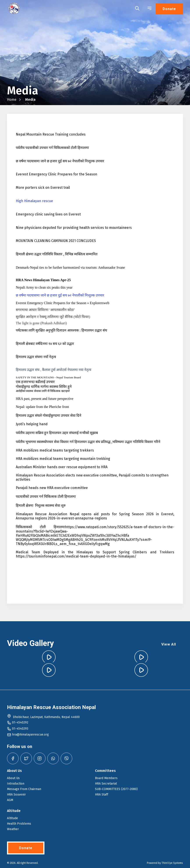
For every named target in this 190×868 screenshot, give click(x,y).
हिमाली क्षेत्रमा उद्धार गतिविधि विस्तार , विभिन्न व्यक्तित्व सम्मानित (57, 254)
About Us (13, 778)
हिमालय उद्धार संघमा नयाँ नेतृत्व (36, 357)
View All (169, 644)
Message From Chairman (24, 789)
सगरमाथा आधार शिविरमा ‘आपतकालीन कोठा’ (45, 310)
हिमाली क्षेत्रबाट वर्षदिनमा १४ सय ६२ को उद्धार (45, 344)
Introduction (16, 784)
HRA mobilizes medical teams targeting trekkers (55, 450)
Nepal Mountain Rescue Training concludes (51, 134)
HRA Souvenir (16, 795)
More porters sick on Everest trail (43, 188)
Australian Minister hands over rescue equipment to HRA (62, 467)
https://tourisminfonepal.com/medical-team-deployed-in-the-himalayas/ (76, 556)
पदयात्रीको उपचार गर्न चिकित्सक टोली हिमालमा (46, 497)
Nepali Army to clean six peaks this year (44, 287)
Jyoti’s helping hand (32, 424)
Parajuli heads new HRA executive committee (52, 488)
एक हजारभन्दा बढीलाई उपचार (35, 382)
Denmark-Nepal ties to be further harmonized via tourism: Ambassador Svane (70, 267)
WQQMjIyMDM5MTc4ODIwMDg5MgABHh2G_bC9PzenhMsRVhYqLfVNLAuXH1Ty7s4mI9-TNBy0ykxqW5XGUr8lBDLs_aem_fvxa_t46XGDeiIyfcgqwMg (84, 542)
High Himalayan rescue (34, 201)
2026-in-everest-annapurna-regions (77, 518)
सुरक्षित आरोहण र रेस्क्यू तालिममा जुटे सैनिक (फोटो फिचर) (53, 317)
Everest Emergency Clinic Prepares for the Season (56, 174)
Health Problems (19, 824)
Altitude (12, 818)
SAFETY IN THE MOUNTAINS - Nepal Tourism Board (48, 377)
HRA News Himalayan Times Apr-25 (43, 280)
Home (12, 100)
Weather (13, 829)
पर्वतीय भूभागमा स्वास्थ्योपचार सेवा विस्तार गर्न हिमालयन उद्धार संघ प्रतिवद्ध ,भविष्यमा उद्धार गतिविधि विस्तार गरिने (88, 442)
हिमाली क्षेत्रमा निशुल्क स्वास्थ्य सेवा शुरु (41, 505)
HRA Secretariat (106, 784)
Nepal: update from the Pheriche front (42, 407)
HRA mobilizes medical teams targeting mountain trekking (63, 459)
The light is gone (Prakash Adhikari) (41, 323)
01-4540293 (20, 729)
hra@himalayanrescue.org (30, 735)
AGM (10, 800)
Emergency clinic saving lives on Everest (48, 214)
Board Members (106, 778)
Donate (169, 9)
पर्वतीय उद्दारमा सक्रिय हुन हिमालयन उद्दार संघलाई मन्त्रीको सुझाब (57, 433)
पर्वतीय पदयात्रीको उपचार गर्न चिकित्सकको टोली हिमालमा (52, 148)
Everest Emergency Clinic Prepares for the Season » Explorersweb (62, 303)
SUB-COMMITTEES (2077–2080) (116, 789)
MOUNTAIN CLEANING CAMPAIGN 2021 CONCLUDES (56, 241)
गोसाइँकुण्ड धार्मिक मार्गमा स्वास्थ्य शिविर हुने (44, 387)
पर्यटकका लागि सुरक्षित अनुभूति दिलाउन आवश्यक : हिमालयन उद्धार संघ (61, 330)
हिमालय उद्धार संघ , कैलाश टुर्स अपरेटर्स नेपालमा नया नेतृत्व (54, 370)
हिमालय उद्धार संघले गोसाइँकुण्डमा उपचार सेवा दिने (48, 415)
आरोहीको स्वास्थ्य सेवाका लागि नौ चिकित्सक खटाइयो (43, 391)
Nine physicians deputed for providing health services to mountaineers (74, 228)
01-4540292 (20, 722)
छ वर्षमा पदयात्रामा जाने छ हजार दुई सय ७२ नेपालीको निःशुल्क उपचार (60, 161)
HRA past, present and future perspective (45, 399)
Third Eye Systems (172, 863)
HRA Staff (102, 795)
